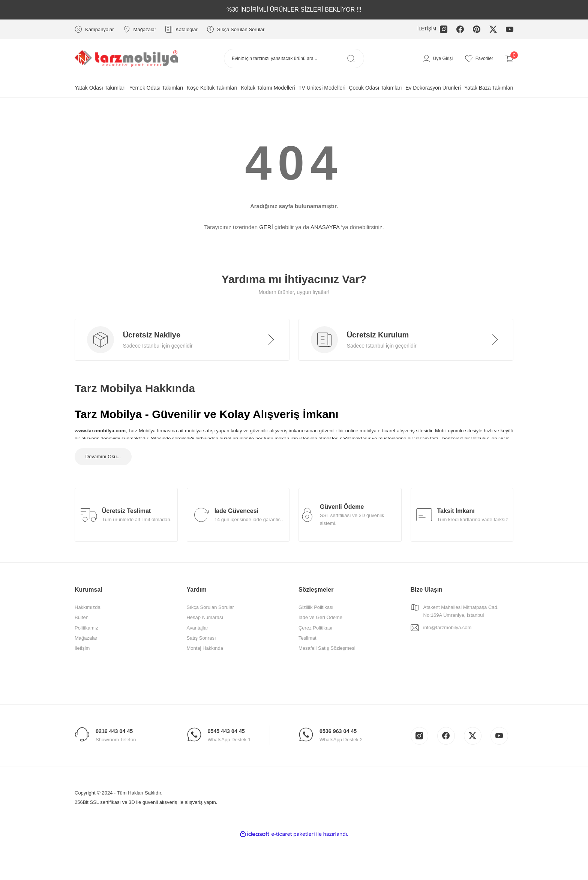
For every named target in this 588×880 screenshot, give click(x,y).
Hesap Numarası (205, 635)
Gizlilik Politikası (316, 625)
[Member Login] (435, 58)
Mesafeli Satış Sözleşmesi (327, 666)
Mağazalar (86, 656)
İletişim (82, 666)
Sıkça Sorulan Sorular (210, 625)
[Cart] (509, 58)
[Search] (294, 58)
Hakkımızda (88, 625)
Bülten (82, 635)
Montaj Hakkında (205, 666)
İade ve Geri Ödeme (320, 635)
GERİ (266, 227)
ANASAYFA (325, 227)
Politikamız (86, 645)
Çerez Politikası (315, 645)
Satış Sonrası (201, 656)
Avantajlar (197, 645)
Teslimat (307, 656)
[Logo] (126, 58)
